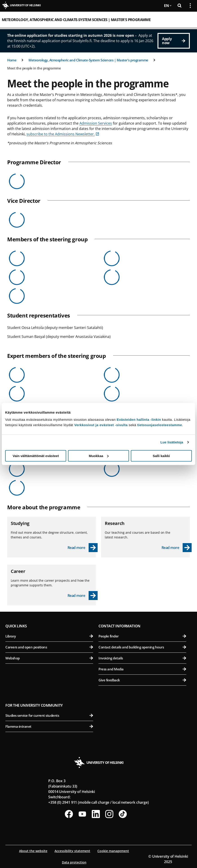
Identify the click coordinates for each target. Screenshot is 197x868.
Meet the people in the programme (34, 68)
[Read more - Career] (83, 596)
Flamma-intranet (49, 726)
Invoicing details (142, 658)
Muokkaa (99, 456)
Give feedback (142, 680)
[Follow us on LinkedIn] (96, 814)
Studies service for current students (49, 715)
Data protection (74, 862)
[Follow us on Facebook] (69, 814)
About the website (33, 851)
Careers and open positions (49, 647)
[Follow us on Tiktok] (123, 814)
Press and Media (142, 669)
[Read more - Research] (177, 548)
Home (12, 60)
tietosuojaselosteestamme (160, 425)
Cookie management (113, 851)
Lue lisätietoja (172, 442)
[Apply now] (174, 41)
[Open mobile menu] (188, 20)
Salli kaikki (161, 456)
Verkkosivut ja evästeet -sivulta (101, 425)
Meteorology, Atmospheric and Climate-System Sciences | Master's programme (76, 20)
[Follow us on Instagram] (109, 814)
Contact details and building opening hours (142, 647)
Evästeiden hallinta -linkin (139, 419)
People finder (142, 636)
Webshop (49, 658)
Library (49, 636)
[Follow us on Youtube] (82, 814)
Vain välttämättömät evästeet (36, 456)
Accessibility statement (72, 851)
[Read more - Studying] (83, 548)
